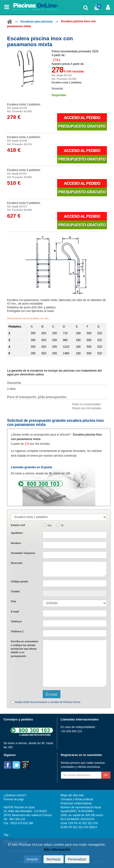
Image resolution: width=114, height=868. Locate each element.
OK (106, 775)
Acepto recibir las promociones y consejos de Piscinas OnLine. (48, 702)
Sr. (63, 525)
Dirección (17, 563)
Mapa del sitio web (72, 795)
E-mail (15, 612)
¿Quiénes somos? (15, 795)
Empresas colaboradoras (76, 803)
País (13, 601)
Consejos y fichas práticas (77, 799)
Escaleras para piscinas (37, 22)
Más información (57, 850)
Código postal (19, 581)
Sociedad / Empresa (23, 553)
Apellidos (17, 533)
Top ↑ (7, 835)
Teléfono (17, 621)
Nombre (16, 543)
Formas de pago (14, 799)
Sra (49, 525)
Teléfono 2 (17, 631)
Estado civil (18, 525)
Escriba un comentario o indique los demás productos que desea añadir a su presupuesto (25, 649)
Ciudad (15, 591)
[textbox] (75, 583)
